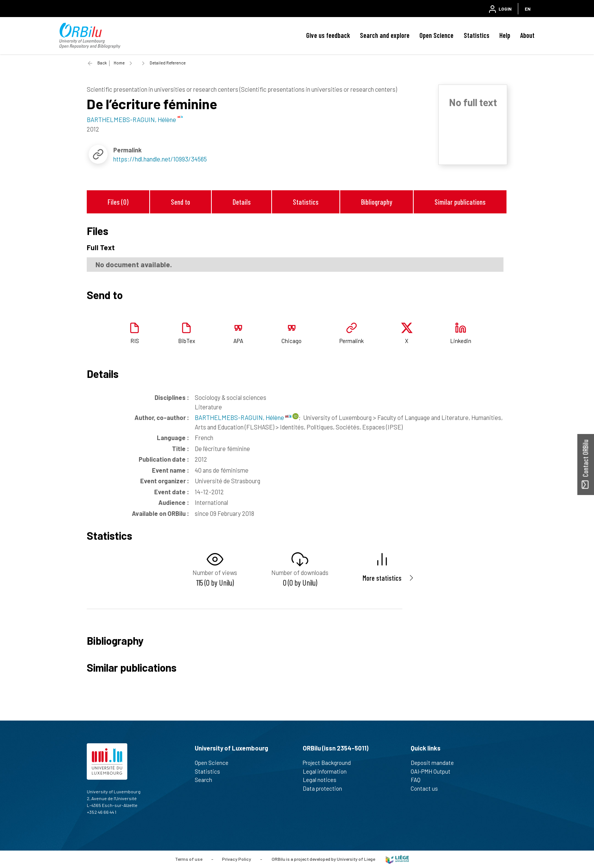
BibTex (187, 341)
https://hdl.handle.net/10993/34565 (160, 159)
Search (207, 780)
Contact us (428, 788)
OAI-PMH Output (434, 771)
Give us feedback (328, 35)
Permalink (352, 341)
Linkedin (461, 341)
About (527, 35)
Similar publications (460, 202)
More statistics (382, 578)
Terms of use (189, 859)
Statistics (477, 35)
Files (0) (118, 202)
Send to (181, 202)
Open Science (436, 35)
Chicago (292, 341)
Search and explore (385, 35)
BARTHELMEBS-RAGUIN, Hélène (243, 417)
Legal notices (323, 780)
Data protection (326, 788)
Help (505, 35)
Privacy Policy (237, 859)
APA (238, 341)
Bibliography (377, 202)
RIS (135, 341)
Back (102, 63)
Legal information (328, 771)
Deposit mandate (435, 763)
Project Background (330, 763)
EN (528, 9)
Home (119, 63)
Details (242, 202)
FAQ (419, 780)
